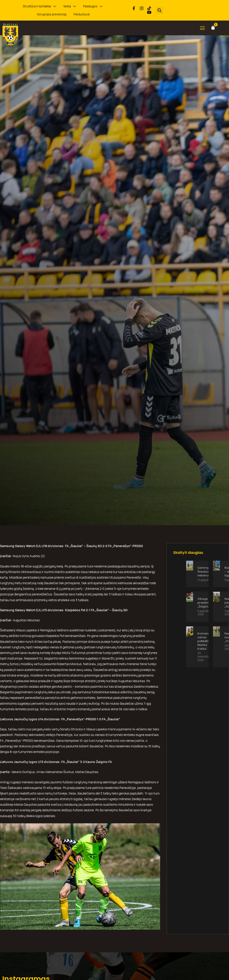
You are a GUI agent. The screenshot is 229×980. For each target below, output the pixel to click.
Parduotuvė (63, 14)
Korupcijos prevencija (103, 6)
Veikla (53, 6)
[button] (159, 10)
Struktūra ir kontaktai (25, 6)
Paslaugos (74, 6)
